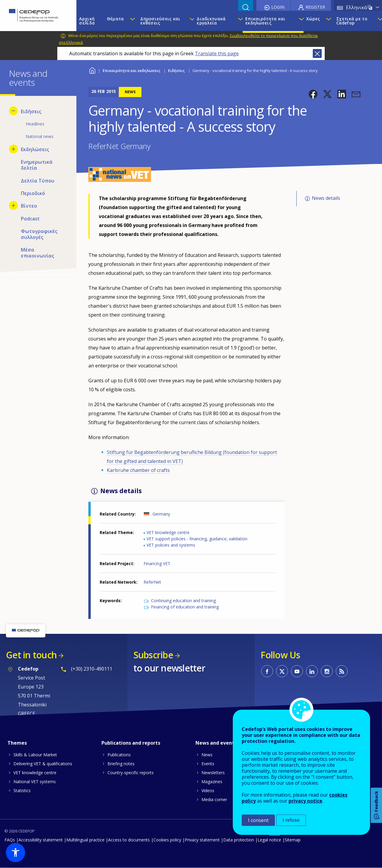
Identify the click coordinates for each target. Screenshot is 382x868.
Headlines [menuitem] (35, 124)
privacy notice (305, 801)
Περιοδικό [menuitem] (33, 193)
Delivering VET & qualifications (43, 764)
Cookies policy (167, 840)
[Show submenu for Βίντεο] (13, 206)
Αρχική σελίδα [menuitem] (87, 21)
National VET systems (35, 782)
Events (208, 764)
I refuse (291, 820)
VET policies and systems (171, 545)
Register (315, 7)
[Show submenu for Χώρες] (328, 21)
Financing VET (157, 563)
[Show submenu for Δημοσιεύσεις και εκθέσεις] (190, 21)
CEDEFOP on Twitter (282, 671)
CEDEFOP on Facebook (267, 671)
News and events (216, 743)
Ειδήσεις (176, 70)
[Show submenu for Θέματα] (132, 21)
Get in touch (31, 655)
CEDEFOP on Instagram (327, 671)
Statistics (22, 790)
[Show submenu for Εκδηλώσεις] (13, 149)
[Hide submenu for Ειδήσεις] (13, 111)
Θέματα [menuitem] (115, 19)
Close (317, 53)
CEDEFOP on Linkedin (312, 671)
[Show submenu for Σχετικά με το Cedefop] (378, 21)
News (207, 755)
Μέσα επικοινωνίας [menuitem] (37, 253)
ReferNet (152, 582)
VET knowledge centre (168, 532)
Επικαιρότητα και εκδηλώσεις (131, 70)
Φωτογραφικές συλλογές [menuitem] (39, 234)
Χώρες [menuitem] (313, 19)
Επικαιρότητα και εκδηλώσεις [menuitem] (265, 21)
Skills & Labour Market (35, 755)
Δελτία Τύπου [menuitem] (38, 181)
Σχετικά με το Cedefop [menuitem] (352, 21)
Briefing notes (121, 764)
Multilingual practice (85, 840)
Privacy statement (202, 840)
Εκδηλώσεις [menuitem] (35, 149)
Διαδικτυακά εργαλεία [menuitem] (211, 21)
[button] (313, 94)
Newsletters (213, 773)
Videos (208, 790)
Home (92, 70)
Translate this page (217, 53)
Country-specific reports (131, 773)
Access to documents (129, 840)
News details (326, 198)
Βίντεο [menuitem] (29, 206)
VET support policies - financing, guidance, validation (197, 539)
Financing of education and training (185, 607)
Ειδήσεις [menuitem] (31, 111)
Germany (161, 514)
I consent (258, 820)
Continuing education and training (183, 601)
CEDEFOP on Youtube (297, 671)
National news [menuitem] (40, 136)
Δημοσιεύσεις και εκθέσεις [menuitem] (160, 21)
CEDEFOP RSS (342, 671)
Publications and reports (131, 743)
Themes (17, 743)
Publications (119, 755)
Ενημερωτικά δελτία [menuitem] (37, 165)
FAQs (10, 840)
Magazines (212, 782)
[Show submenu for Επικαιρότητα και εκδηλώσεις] (299, 21)
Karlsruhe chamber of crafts (138, 470)
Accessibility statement (41, 840)
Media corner (214, 799)
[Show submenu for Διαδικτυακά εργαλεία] (239, 21)
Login (278, 7)
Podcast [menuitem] (30, 219)
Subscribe (153, 655)
